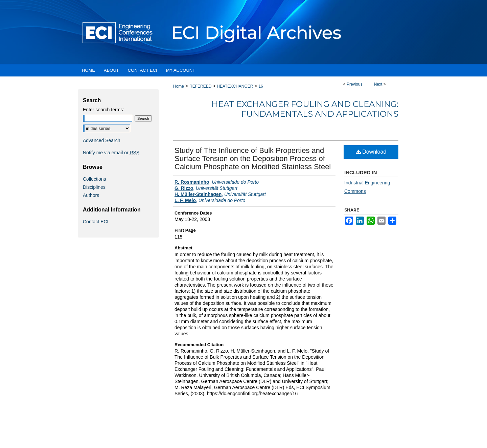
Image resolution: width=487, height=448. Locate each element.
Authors (91, 195)
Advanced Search (102, 140)
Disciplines (94, 187)
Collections (94, 179)
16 (261, 86)
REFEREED (200, 86)
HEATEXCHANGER (235, 86)
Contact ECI (96, 222)
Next (378, 84)
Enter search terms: (103, 110)
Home (179, 86)
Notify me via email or (111, 153)
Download (371, 152)
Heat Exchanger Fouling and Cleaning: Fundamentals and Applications (305, 109)
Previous (355, 84)
